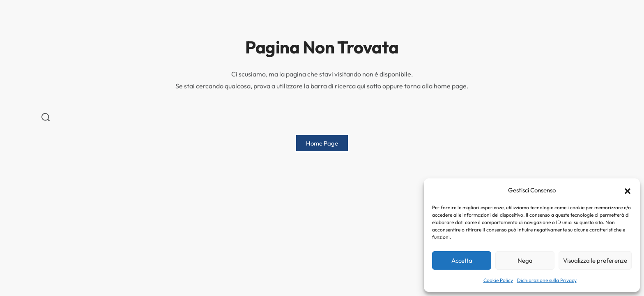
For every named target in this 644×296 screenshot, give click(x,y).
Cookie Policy (498, 280)
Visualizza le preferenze (595, 260)
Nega (525, 260)
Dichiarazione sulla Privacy (547, 280)
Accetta (462, 260)
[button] (628, 190)
